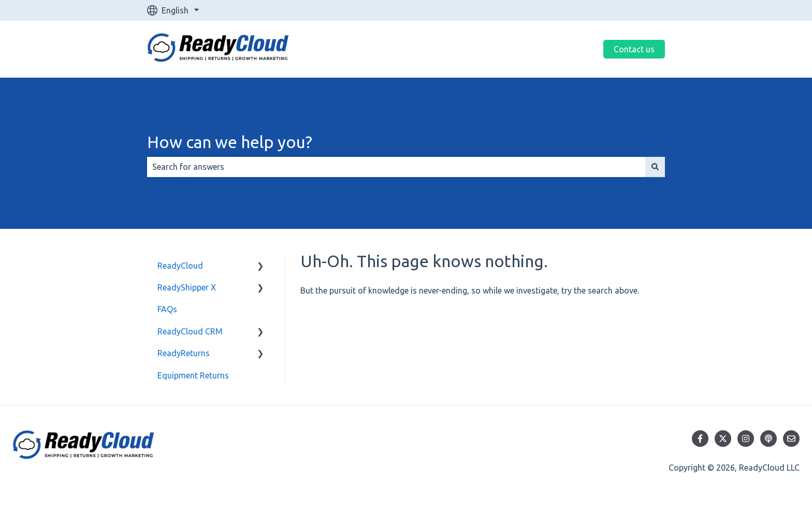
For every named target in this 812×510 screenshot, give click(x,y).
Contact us (634, 49)
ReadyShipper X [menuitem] (187, 287)
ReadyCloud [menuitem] (180, 266)
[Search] (655, 167)
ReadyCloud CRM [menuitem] (190, 331)
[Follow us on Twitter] (723, 439)
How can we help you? (230, 142)
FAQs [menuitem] (167, 309)
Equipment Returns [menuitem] (193, 375)
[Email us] (791, 439)
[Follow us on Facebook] (700, 439)
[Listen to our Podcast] (769, 439)
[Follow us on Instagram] (746, 439)
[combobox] (396, 167)
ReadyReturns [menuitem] (184, 353)
